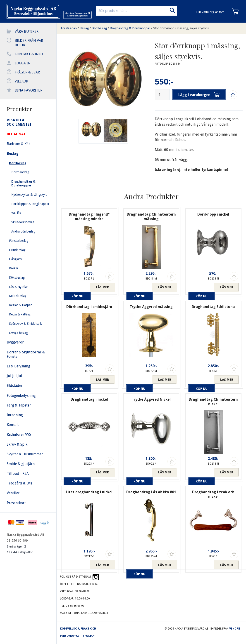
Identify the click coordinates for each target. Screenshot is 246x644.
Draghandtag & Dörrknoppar (130, 28)
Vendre (235, 629)
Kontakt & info (29, 54)
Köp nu (76, 287)
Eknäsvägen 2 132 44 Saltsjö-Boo (20, 549)
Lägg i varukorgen (199, 95)
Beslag (84, 28)
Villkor (21, 81)
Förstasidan (69, 28)
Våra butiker (27, 32)
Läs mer (102, 287)
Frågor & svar (27, 72)
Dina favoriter (29, 90)
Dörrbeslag (99, 28)
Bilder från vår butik (29, 43)
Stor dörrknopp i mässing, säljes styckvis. (181, 28)
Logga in (23, 63)
